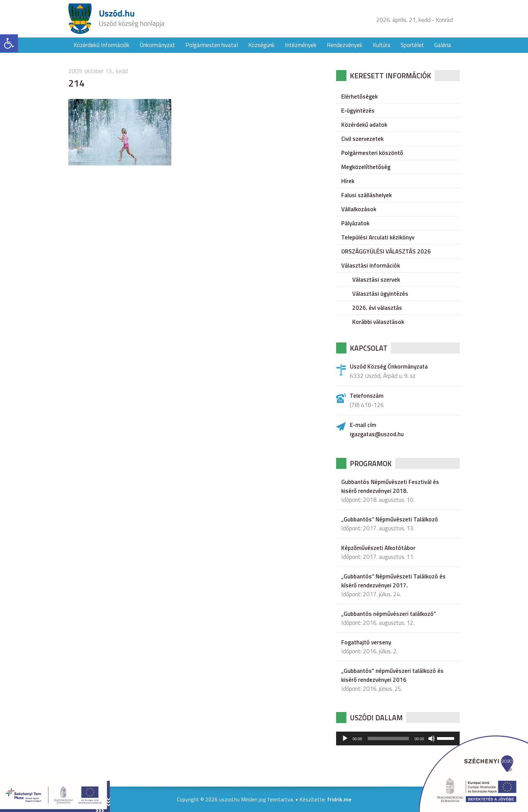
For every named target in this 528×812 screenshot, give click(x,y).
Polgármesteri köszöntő (372, 153)
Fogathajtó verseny (366, 642)
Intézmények (301, 45)
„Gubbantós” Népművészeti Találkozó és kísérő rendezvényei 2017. (393, 581)
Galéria (443, 45)
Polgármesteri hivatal (212, 45)
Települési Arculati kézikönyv (378, 237)
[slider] (388, 738)
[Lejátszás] (345, 738)
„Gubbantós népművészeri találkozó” (389, 614)
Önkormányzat (157, 45)
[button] (9, 43)
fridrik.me (339, 799)
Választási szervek (376, 280)
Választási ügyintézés (380, 294)
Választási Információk (371, 266)
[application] (398, 738)
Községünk (261, 45)
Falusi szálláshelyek (366, 195)
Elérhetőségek (359, 97)
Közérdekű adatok (364, 125)
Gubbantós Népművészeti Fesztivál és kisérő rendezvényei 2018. (390, 486)
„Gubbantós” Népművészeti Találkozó (390, 519)
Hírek (348, 181)
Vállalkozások (359, 209)
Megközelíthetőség (366, 167)
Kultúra (382, 45)
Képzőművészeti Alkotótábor (378, 548)
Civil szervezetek (362, 139)
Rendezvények (345, 45)
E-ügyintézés (358, 111)
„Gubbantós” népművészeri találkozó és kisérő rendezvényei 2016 (392, 675)
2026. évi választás (377, 308)
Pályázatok (355, 223)
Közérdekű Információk (101, 45)
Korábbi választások (378, 322)
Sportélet (412, 45)
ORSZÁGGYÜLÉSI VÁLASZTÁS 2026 (386, 251)
